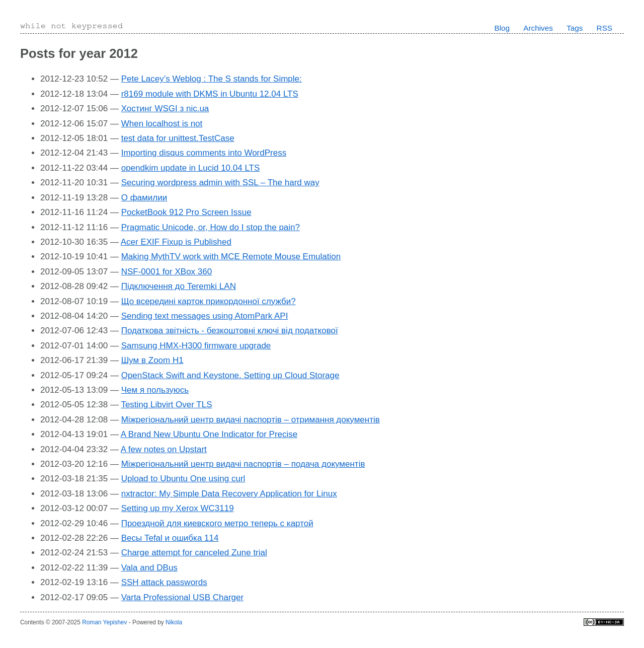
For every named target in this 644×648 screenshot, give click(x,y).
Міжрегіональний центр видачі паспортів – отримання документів (251, 420)
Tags (575, 28)
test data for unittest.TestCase (178, 138)
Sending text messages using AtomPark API (205, 316)
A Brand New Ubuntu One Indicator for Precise (209, 434)
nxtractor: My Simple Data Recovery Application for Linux (229, 494)
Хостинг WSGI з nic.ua (165, 109)
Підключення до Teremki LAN (179, 286)
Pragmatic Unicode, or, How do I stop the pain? (211, 227)
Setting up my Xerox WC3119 (178, 508)
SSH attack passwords (164, 582)
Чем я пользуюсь (155, 390)
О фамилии (144, 198)
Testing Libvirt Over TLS (166, 405)
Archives (538, 28)
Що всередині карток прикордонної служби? (209, 301)
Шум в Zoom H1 (152, 360)
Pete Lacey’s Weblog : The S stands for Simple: (212, 79)
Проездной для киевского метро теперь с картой (217, 523)
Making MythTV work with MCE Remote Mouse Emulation (231, 257)
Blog (502, 28)
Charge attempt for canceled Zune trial (194, 553)
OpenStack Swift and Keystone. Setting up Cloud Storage (230, 375)
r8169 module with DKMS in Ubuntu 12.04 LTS (210, 94)
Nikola (174, 622)
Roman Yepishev (104, 622)
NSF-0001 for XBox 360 (167, 272)
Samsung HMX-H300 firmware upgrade (196, 346)
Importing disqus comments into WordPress (204, 153)
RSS (605, 28)
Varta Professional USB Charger (182, 597)
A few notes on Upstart (164, 449)
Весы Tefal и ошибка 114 (170, 538)
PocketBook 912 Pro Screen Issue (186, 212)
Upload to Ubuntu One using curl (183, 479)
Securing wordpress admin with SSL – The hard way (220, 183)
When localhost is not (162, 124)
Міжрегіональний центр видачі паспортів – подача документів (243, 464)
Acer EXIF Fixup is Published (176, 242)
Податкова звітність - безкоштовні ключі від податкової (230, 331)
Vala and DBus (149, 568)
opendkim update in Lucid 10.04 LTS (191, 168)
